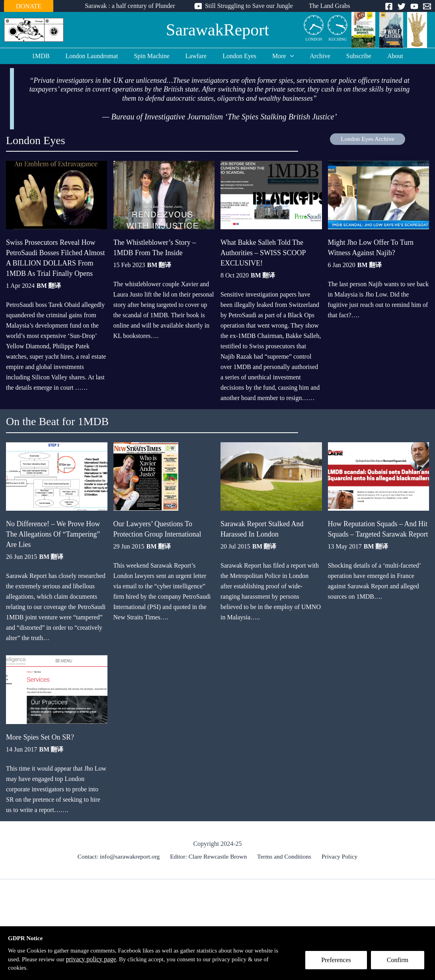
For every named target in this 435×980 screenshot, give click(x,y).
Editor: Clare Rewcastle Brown (210, 830)
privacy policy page (122, 958)
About (382, 56)
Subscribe (349, 56)
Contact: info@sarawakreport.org (121, 830)
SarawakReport (217, 30)
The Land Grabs (326, 6)
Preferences (339, 963)
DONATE (29, 6)
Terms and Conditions (284, 830)
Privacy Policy (338, 830)
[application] (287, 56)
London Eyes (239, 56)
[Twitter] (402, 6)
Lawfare (199, 56)
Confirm (400, 963)
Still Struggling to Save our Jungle (249, 6)
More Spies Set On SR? (40, 710)
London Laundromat (101, 56)
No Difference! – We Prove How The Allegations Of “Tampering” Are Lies (53, 516)
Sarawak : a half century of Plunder (133, 6)
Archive (314, 56)
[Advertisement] (218, 916)
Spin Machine (158, 56)
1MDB (53, 56)
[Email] (427, 6)
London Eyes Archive (368, 139)
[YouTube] (414, 6)
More (280, 56)
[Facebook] (389, 6)
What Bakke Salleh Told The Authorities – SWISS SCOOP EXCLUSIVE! (263, 244)
